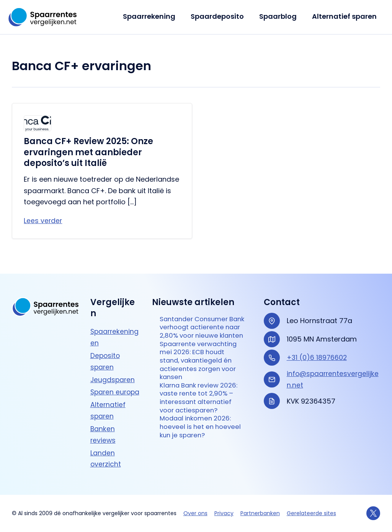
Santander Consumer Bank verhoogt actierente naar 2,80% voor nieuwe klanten (197, 322)
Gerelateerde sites (311, 513)
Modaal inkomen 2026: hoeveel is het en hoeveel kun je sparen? (199, 434)
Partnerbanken (260, 513)
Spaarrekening (154, 16)
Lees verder (43, 221)
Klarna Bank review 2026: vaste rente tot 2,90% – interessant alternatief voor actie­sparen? (202, 403)
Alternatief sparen (345, 16)
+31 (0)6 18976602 (317, 347)
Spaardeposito (221, 16)
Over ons (195, 513)
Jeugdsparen (113, 369)
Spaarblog (280, 16)
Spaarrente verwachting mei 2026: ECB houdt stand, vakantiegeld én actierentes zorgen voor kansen (201, 362)
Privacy (224, 513)
